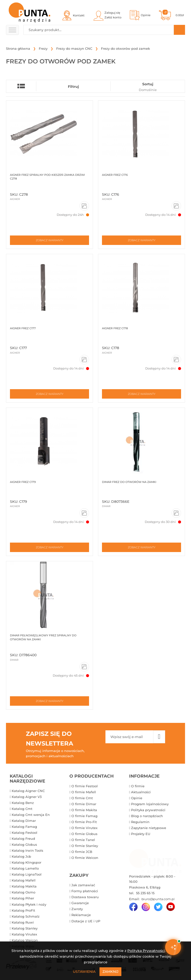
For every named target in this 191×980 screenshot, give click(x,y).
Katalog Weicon (25, 940)
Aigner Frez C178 (115, 328)
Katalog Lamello (25, 868)
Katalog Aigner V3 (27, 797)
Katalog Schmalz (26, 916)
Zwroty (77, 909)
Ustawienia (84, 972)
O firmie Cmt (82, 798)
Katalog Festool (24, 833)
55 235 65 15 (145, 893)
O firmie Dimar (84, 804)
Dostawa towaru (85, 897)
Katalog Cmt (22, 809)
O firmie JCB (82, 852)
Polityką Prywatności (146, 951)
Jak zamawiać (83, 885)
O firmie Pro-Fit (84, 822)
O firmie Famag (84, 816)
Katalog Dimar (24, 821)
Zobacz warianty (50, 240)
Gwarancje (80, 903)
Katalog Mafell (24, 880)
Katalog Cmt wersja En (31, 815)
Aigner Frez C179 (23, 482)
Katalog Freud (23, 839)
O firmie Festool (85, 786)
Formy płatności (85, 891)
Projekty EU (141, 834)
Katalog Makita (24, 886)
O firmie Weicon (85, 858)
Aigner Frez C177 (23, 328)
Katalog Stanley (25, 928)
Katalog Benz (23, 803)
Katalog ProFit (23, 910)
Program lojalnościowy (150, 804)
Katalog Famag (24, 827)
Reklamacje (81, 915)
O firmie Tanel (83, 840)
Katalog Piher (23, 898)
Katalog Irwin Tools (27, 850)
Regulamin (140, 822)
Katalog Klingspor (26, 862)
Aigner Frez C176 (115, 175)
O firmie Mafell (84, 792)
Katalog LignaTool (27, 874)
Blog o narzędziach (147, 816)
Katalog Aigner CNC (28, 791)
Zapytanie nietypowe (149, 828)
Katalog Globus (24, 844)
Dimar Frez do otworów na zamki (129, 482)
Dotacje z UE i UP (86, 921)
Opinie (137, 798)
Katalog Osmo (24, 892)
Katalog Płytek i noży (29, 904)
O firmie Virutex (84, 828)
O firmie (138, 786)
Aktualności (141, 792)
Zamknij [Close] (110, 972)
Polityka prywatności (148, 810)
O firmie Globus (84, 834)
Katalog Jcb (21, 856)
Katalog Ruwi (23, 922)
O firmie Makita (84, 810)
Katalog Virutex (24, 934)
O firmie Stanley (85, 846)
